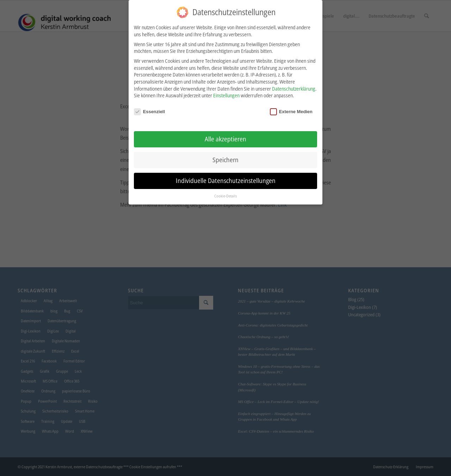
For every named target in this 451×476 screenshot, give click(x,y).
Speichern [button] (225, 157)
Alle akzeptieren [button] (225, 136)
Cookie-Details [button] (225, 193)
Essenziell (149, 109)
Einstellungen (226, 93)
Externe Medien (291, 109)
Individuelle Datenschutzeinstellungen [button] (226, 178)
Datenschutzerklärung (294, 86)
